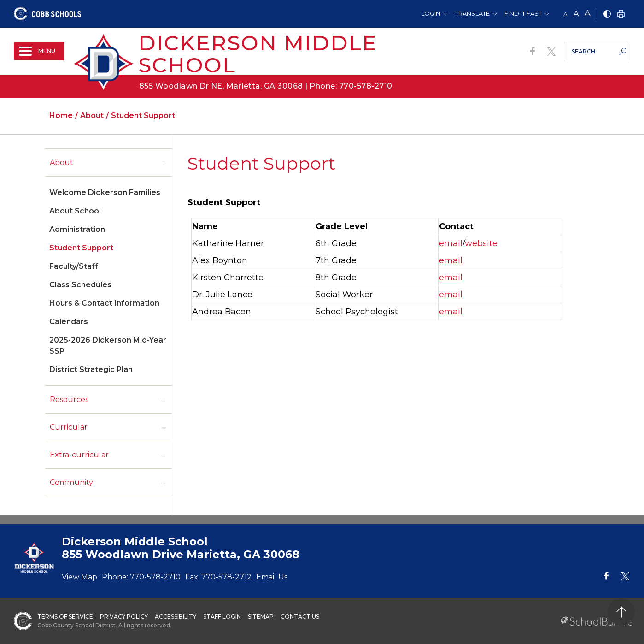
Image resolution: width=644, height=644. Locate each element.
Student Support (81, 248)
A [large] (588, 13)
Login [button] (431, 13)
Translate (472, 13)
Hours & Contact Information (104, 303)
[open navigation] (39, 51)
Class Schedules (80, 285)
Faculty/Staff (74, 266)
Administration (77, 229)
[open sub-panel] (164, 163)
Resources (69, 399)
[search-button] (623, 53)
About (61, 162)
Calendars (69, 322)
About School (75, 211)
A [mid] (576, 14)
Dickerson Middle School (258, 54)
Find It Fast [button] (523, 13)
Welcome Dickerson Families (105, 192)
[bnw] (607, 15)
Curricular (69, 427)
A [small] (565, 14)
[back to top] (621, 612)
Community (71, 482)
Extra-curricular (79, 455)
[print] (621, 15)
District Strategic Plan (91, 369)
